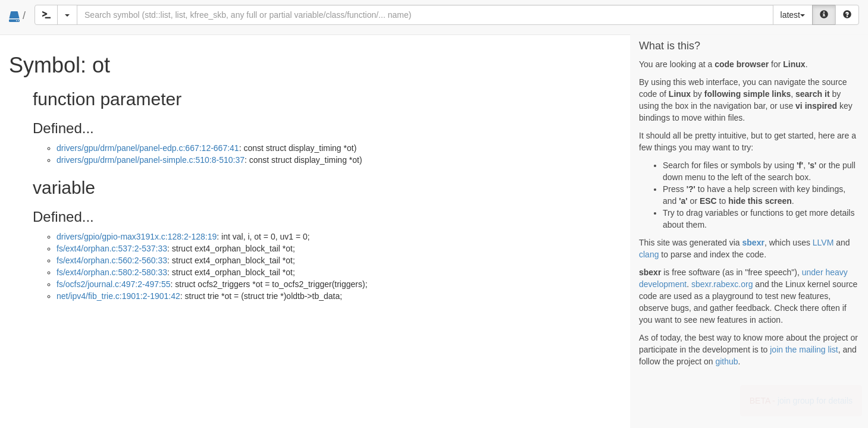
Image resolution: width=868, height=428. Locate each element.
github (726, 361)
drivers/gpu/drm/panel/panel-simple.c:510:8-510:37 (151, 160)
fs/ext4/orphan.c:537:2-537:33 (112, 248)
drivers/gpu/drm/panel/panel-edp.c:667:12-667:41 (148, 148)
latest (793, 15)
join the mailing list (804, 350)
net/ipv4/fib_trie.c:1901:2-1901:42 (118, 296)
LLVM (823, 243)
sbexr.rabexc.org (722, 284)
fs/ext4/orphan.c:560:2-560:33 (112, 260)
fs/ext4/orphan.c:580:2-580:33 (112, 272)
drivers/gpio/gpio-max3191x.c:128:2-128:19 (137, 237)
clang (649, 254)
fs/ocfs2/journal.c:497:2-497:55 (113, 284)
